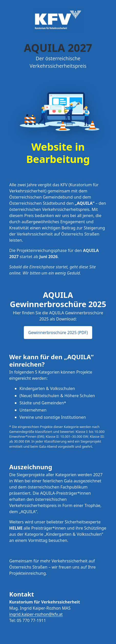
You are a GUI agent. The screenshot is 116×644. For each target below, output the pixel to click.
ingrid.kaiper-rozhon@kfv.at (36, 614)
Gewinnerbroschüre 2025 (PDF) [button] (58, 333)
